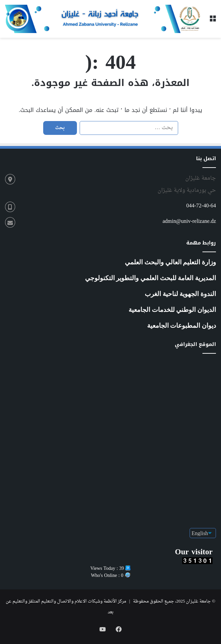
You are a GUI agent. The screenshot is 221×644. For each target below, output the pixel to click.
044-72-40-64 (201, 206)
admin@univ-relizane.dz (189, 222)
